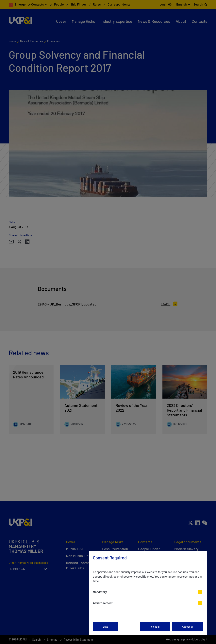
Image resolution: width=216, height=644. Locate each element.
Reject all (155, 627)
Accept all (188, 627)
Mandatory (100, 592)
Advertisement (103, 603)
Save (106, 627)
